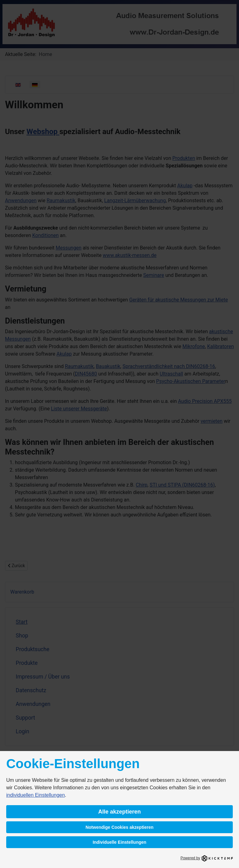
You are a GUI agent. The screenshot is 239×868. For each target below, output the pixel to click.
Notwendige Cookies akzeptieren (119, 827)
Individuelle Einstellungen (119, 842)
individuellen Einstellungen (36, 795)
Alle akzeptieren (119, 812)
